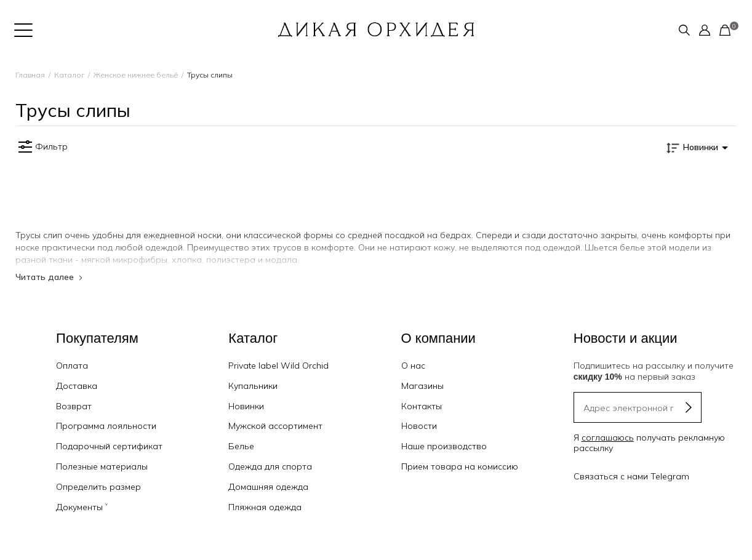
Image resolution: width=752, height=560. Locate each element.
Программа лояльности (106, 426)
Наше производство (444, 446)
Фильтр (42, 147)
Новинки (246, 406)
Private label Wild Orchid (278, 366)
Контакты (422, 406)
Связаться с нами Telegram (631, 476)
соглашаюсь (608, 438)
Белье (241, 446)
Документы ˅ (82, 507)
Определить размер (98, 487)
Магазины (422, 386)
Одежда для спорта (270, 466)
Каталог (69, 75)
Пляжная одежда (265, 507)
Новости (419, 426)
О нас (413, 366)
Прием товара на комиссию (460, 466)
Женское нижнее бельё (136, 75)
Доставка (77, 386)
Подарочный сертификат (109, 446)
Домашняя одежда (268, 487)
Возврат (74, 406)
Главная (30, 75)
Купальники (253, 386)
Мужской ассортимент (275, 426)
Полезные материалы (102, 466)
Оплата (72, 366)
